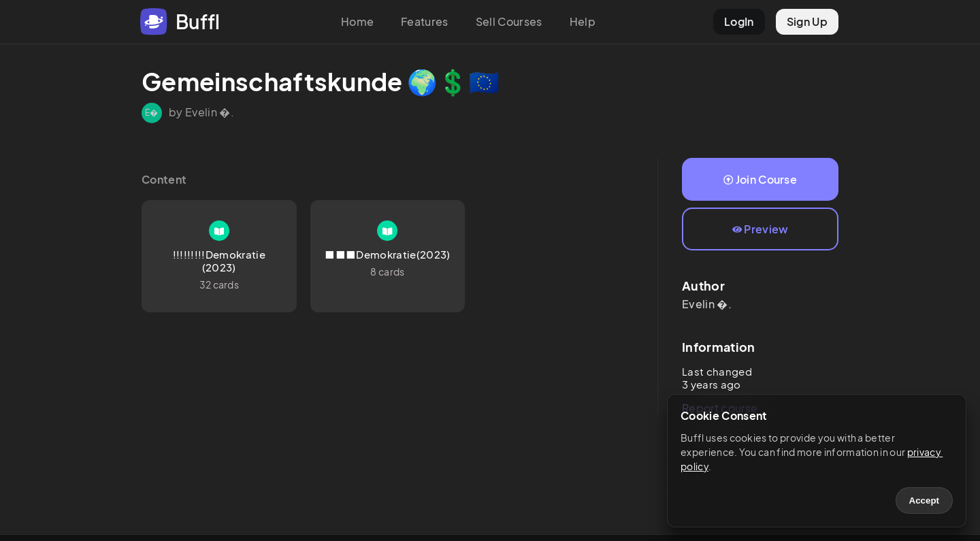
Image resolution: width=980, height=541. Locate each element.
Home (357, 21)
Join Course (760, 179)
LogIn (739, 21)
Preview (761, 229)
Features (425, 21)
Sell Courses (509, 21)
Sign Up (807, 21)
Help (583, 21)
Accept (924, 501)
